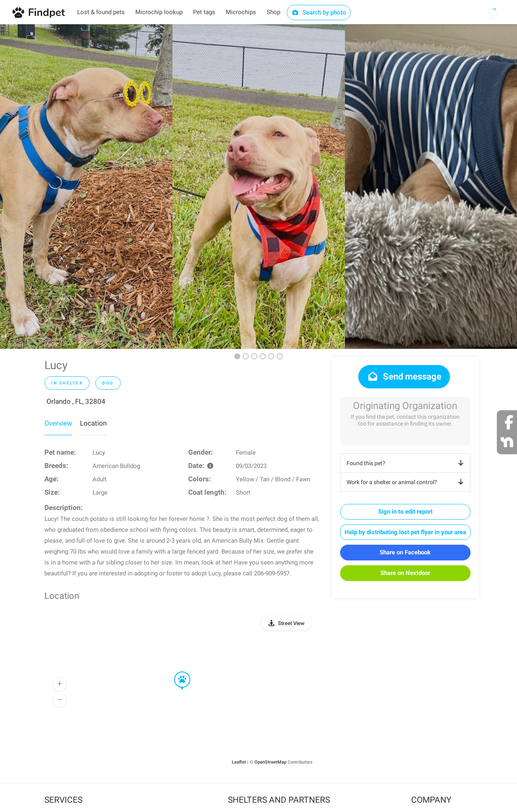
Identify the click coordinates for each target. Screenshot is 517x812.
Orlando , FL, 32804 (76, 401)
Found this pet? (407, 463)
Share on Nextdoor (405, 573)
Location (93, 423)
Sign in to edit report (405, 512)
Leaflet (239, 762)
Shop (273, 12)
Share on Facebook (405, 552)
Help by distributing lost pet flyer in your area (405, 532)
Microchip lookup (159, 12)
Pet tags (204, 12)
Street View (291, 623)
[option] (86, 187)
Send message (404, 377)
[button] (177, 672)
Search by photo (319, 13)
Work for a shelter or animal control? (407, 482)
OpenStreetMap (270, 762)
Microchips (241, 12)
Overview (58, 423)
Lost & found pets (101, 12)
